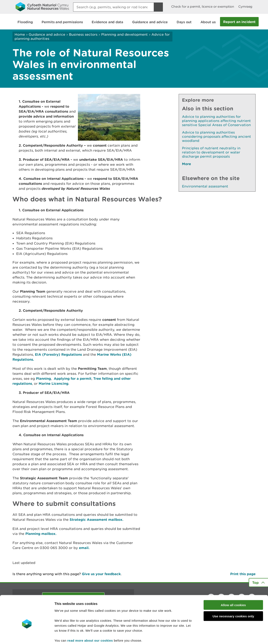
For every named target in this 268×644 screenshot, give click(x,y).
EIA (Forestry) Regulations (58, 354)
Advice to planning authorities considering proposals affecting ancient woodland (216, 136)
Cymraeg (245, 7)
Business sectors (83, 34)
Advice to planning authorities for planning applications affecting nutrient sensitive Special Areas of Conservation (216, 121)
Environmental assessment (205, 186)
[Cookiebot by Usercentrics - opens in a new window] (27, 636)
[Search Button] (158, 7)
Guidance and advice (47, 34)
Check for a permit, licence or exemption (203, 7)
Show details (220, 636)
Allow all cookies (233, 584)
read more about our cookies (90, 619)
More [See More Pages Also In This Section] (186, 164)
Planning (43, 378)
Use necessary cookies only (233, 595)
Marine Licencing (53, 383)
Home (20, 34)
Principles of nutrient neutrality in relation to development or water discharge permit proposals (211, 152)
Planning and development (124, 34)
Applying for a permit (73, 378)
